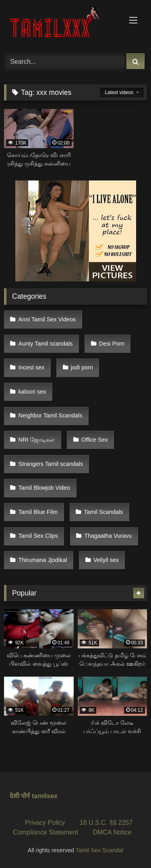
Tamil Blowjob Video (44, 488)
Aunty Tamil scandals (46, 344)
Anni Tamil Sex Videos (47, 319)
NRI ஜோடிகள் (37, 440)
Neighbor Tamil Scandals (51, 415)
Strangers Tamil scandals (51, 464)
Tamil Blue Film (38, 512)
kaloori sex (32, 392)
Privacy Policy (45, 823)
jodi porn (82, 367)
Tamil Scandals (104, 512)
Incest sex (32, 367)
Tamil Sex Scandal (99, 850)
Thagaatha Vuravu (108, 536)
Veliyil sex (106, 560)
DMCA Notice (112, 832)
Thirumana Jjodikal (43, 560)
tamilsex (45, 796)
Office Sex (95, 440)
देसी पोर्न (20, 796)
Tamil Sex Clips (38, 536)
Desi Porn (112, 344)
